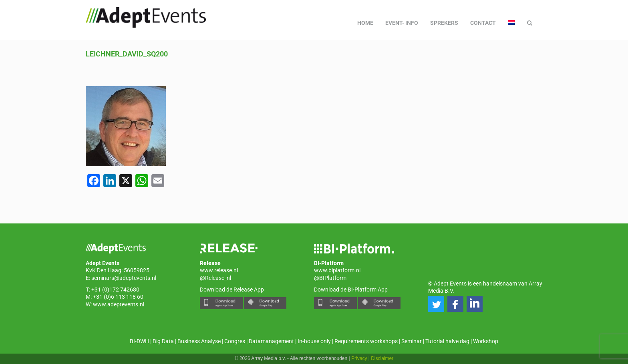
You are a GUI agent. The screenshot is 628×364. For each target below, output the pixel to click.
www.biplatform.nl (337, 270)
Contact (483, 23)
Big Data (163, 341)
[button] (436, 304)
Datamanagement (271, 341)
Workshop (486, 341)
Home (365, 23)
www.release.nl (219, 270)
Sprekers (444, 23)
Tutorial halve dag (447, 341)
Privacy (359, 358)
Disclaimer (382, 358)
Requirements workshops (366, 341)
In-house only (314, 341)
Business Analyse (199, 341)
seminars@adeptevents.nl (124, 278)
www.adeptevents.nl (119, 304)
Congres (235, 341)
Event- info (402, 23)
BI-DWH (139, 341)
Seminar (412, 341)
